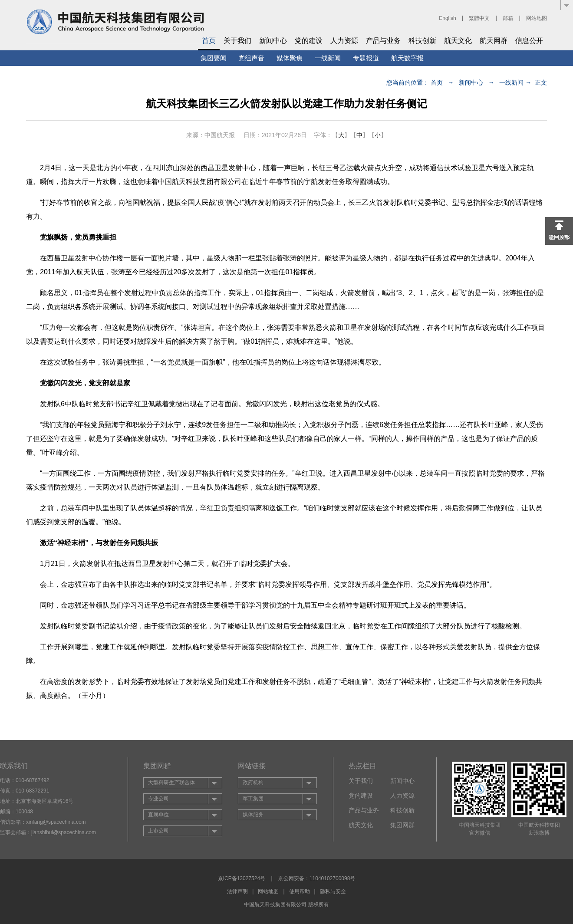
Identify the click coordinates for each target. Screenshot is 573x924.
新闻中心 (273, 41)
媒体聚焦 (290, 58)
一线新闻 (328, 58)
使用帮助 (300, 891)
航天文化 (458, 41)
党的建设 (309, 41)
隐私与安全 (333, 891)
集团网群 (402, 825)
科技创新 (422, 41)
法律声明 (237, 891)
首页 (209, 41)
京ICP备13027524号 (242, 878)
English (447, 18)
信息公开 (529, 41)
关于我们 (237, 41)
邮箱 (508, 18)
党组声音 (251, 58)
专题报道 (366, 58)
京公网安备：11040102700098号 (317, 878)
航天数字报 (407, 58)
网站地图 (537, 18)
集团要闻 (214, 58)
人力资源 (344, 41)
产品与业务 (383, 41)
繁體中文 (479, 18)
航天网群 (494, 41)
